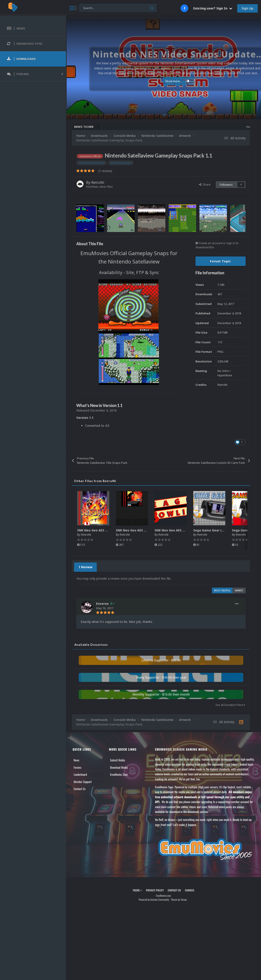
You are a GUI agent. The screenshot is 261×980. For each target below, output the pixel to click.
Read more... (163, 81)
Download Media (119, 767)
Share (205, 184)
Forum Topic (221, 261)
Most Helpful (222, 590)
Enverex (102, 604)
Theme (137, 890)
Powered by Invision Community (154, 899)
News (77, 760)
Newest (239, 590)
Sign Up (247, 8)
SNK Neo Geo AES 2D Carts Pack (141, 530)
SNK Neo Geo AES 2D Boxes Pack (103, 530)
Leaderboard (80, 774)
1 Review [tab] (85, 567)
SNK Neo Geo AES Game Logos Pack (183, 530)
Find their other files (99, 187)
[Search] (118, 8)
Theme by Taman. (179, 899)
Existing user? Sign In (213, 8)
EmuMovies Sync (119, 774)
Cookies (190, 890)
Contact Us (80, 789)
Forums (78, 767)
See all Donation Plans (230, 705)
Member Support (83, 782)
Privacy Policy (155, 890)
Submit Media (118, 760)
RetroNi (98, 182)
